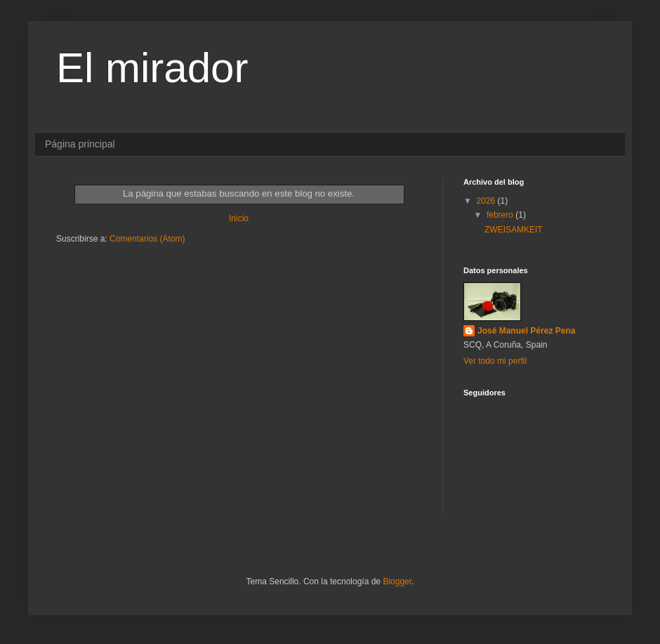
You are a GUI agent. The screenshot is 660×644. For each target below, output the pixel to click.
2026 (487, 201)
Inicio (239, 218)
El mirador (152, 68)
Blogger (397, 581)
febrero (501, 215)
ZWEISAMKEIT (514, 230)
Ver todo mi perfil (495, 361)
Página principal (80, 144)
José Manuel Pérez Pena (526, 331)
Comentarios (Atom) (147, 239)
